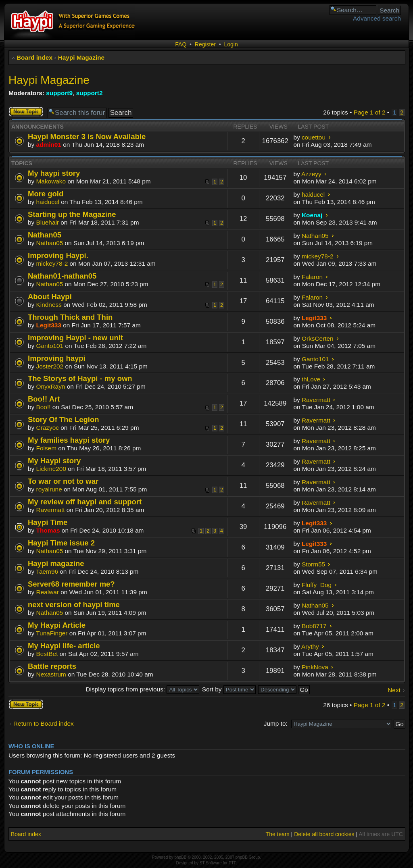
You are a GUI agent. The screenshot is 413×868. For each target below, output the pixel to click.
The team (278, 834)
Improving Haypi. (58, 255)
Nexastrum (51, 674)
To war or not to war (63, 481)
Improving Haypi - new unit (75, 338)
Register (205, 44)
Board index (34, 57)
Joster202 (50, 366)
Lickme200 (51, 469)
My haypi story (54, 173)
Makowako (51, 181)
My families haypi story (69, 440)
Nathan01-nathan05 (62, 276)
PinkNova (315, 667)
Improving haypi (57, 358)
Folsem (46, 448)
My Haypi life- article (64, 646)
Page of (370, 112)
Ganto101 (50, 346)
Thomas (48, 530)
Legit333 (49, 325)
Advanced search (377, 18)
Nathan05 (45, 235)
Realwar (48, 592)
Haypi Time (48, 522)
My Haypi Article (57, 625)
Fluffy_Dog (317, 585)
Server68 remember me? (71, 584)
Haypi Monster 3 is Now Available (87, 136)
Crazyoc (48, 428)
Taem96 (47, 571)
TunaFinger (52, 633)
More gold (46, 194)
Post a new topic (26, 112)
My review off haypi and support (85, 502)
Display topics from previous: (142, 689)
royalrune (49, 489)
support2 (90, 93)
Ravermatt (316, 400)
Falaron (312, 277)
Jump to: (276, 723)
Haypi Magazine (81, 57)
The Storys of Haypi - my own (80, 378)
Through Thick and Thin (70, 317)
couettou (314, 137)
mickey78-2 (52, 263)
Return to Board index (44, 723)
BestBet (47, 654)
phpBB (180, 857)
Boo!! (44, 407)
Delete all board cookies (324, 834)
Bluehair (48, 222)
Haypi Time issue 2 (61, 543)
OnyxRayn (51, 386)
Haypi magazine (56, 563)
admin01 (49, 145)
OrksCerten (318, 338)
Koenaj (312, 215)
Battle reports (52, 666)
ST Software (211, 863)
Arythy (310, 646)
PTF (232, 863)
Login (231, 44)
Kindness (49, 305)
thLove (311, 379)
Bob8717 (314, 626)
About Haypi (50, 297)
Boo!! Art (44, 399)
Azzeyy (311, 174)
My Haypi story (54, 461)
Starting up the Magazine (72, 214)
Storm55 (313, 564)
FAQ (181, 44)
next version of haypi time (74, 605)
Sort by (229, 689)
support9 (59, 93)
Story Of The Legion (63, 419)
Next (394, 690)
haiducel (48, 202)
